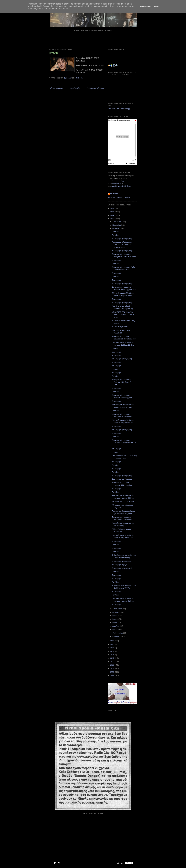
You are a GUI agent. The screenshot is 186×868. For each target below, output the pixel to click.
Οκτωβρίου (117, 229)
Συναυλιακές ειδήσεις (120, 327)
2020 (113, 648)
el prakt (114, 194)
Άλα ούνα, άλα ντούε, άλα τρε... (124, 501)
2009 (113, 672)
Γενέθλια (115, 232)
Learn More (146, 6)
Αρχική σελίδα (75, 88)
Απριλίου (116, 626)
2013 (113, 658)
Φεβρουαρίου (118, 633)
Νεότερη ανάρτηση (56, 88)
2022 (113, 641)
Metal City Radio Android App (119, 109)
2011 (113, 665)
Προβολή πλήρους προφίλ (119, 198)
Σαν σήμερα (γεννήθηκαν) (122, 239)
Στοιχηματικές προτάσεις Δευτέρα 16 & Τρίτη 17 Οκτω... (122, 382)
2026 (113, 208)
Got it (156, 6)
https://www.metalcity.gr (116, 181)
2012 (113, 662)
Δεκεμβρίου (117, 222)
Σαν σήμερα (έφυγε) (120, 565)
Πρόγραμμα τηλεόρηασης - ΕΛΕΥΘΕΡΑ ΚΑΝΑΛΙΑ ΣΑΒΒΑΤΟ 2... (122, 245)
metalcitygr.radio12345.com (122, 186)
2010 (113, 668)
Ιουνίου (115, 619)
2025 (113, 212)
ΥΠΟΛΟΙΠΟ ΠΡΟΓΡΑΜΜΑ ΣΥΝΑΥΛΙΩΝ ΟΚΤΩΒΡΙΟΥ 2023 (123, 315)
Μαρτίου (116, 629)
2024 (113, 215)
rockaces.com (117, 183)
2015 (113, 651)
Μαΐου (115, 623)
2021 (113, 644)
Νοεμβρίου (117, 225)
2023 (113, 219)
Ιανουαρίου (117, 636)
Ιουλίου (115, 616)
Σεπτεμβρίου (118, 609)
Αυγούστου (117, 612)
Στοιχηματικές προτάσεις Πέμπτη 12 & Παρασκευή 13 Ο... (124, 443)
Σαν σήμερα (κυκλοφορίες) (122, 479)
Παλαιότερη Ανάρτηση (95, 88)
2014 (113, 655)
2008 (113, 675)
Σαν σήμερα (117, 260)
